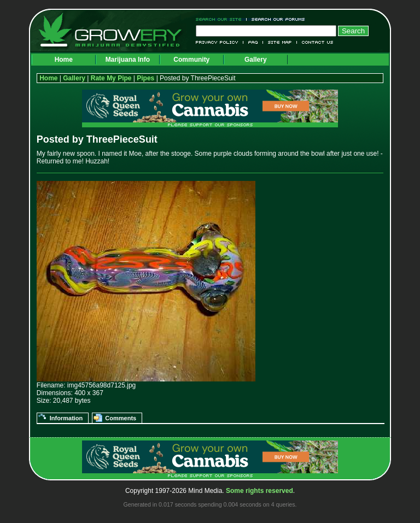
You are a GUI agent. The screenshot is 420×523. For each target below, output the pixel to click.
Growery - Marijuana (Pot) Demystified (116, 30)
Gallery (256, 60)
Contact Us (315, 42)
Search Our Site (221, 19)
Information (66, 418)
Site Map (280, 42)
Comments (121, 418)
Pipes (145, 78)
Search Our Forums (276, 19)
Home (64, 60)
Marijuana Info (128, 60)
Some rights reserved (259, 491)
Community (191, 60)
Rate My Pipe (111, 78)
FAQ (253, 42)
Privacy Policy (220, 42)
